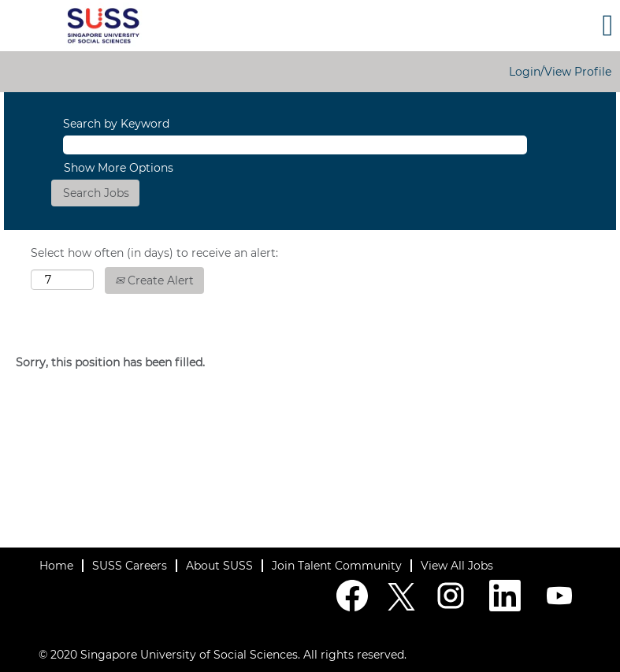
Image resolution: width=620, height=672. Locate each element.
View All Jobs (457, 566)
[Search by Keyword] (295, 145)
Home (56, 566)
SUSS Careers (130, 566)
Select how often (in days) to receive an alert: (154, 253)
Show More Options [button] (119, 168)
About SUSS (219, 566)
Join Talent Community (337, 566)
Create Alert (154, 280)
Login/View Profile (560, 72)
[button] (517, 25)
